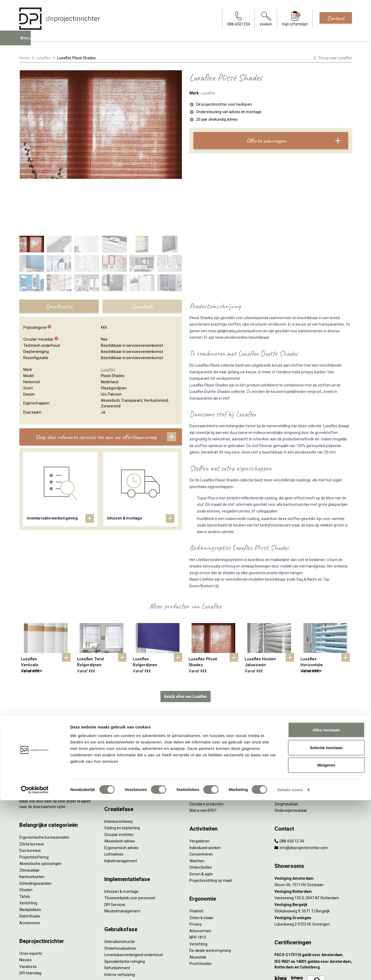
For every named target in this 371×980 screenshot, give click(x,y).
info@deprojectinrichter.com (301, 793)
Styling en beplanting (122, 773)
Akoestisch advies (120, 786)
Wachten (197, 806)
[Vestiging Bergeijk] (313, 850)
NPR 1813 (198, 882)
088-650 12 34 (289, 786)
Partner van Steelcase (293, 729)
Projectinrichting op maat (211, 825)
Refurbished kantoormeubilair (130, 723)
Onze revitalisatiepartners (211, 716)
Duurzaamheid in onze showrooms (219, 703)
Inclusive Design (288, 736)
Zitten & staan (201, 863)
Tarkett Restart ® (204, 723)
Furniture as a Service (123, 703)
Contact (336, 18)
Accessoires (30, 868)
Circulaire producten (206, 749)
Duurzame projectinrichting (212, 729)
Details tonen (290, 969)
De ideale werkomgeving (210, 895)
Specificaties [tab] (59, 252)
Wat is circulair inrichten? (210, 690)
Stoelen (26, 835)
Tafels (25, 841)
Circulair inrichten (119, 779)
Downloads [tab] (142, 252)
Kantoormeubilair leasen (125, 709)
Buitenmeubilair (288, 742)
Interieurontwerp (119, 766)
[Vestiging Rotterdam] (313, 836)
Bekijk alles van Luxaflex (186, 641)
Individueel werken (205, 793)
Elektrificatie (30, 861)
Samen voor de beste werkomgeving (221, 736)
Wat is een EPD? (203, 755)
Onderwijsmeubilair (291, 755)
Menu (27, 42)
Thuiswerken (285, 703)
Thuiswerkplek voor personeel (130, 843)
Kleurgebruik (285, 716)
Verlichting (28, 848)
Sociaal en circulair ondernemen (216, 696)
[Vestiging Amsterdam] (313, 823)
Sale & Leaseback (119, 716)
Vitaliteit (196, 856)
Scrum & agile (201, 819)
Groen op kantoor (289, 723)
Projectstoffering (34, 802)
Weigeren (326, 945)
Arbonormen (200, 876)
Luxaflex (43, 58)
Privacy (196, 869)
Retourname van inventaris (127, 729)
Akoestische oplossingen (40, 808)
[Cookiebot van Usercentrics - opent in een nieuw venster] (35, 970)
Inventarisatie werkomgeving (129, 690)
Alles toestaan (326, 910)
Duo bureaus (30, 795)
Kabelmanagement (121, 806)
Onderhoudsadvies (120, 893)
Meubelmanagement (122, 856)
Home (24, 58)
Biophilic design (287, 709)
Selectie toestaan (326, 927)
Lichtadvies (114, 799)
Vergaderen (199, 786)
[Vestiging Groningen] (313, 863)
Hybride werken (288, 696)
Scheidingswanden (35, 828)
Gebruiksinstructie (120, 886)
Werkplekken (30, 854)
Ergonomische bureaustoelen (44, 782)
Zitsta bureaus (32, 789)
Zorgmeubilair (286, 749)
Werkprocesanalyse (121, 696)
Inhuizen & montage (121, 836)
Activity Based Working (294, 690)
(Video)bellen (201, 812)
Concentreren (201, 799)
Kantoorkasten (32, 821)
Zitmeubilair (30, 815)
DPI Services (115, 849)
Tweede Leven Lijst (206, 709)
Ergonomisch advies (121, 793)
